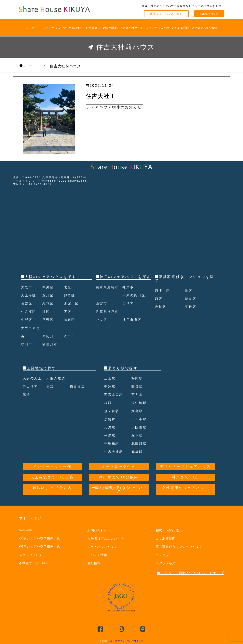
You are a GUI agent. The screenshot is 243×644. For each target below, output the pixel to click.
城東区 (70, 320)
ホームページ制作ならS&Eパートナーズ (190, 573)
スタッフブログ (32, 555)
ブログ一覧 (65, 65)
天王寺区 (30, 295)
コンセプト (33, 28)
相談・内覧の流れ (171, 530)
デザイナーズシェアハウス (185, 467)
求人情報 (211, 28)
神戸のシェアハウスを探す (125, 277)
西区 (68, 312)
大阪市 (27, 287)
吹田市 (27, 344)
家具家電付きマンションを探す (184, 279)
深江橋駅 (140, 403)
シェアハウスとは (158, 28)
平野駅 (111, 435)
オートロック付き (119, 467)
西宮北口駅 (115, 395)
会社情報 (95, 563)
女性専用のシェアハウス (185, 488)
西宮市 (102, 312)
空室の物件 (76, 28)
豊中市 (70, 336)
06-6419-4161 (40, 184)
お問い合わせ (209, 14)
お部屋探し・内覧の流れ (102, 28)
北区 (68, 287)
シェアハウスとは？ (104, 547)
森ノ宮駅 (113, 411)
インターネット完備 (52, 467)
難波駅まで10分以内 (52, 488)
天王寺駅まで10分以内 (52, 477)
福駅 (108, 403)
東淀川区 (51, 336)
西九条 (138, 395)
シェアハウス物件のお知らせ (114, 107)
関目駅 (138, 386)
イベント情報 (98, 555)
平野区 (49, 320)
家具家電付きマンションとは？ (182, 547)
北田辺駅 (140, 443)
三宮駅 (111, 378)
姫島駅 (138, 411)
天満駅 (111, 427)
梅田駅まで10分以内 (119, 477)
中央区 (49, 287)
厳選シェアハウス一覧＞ (166, 14)
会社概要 (197, 28)
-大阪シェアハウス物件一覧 (40, 538)
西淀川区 (72, 303)
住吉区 (27, 303)
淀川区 (49, 295)
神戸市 (129, 295)
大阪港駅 (140, 427)
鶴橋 (27, 395)
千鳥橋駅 (113, 443)
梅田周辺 (78, 386)
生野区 (27, 320)
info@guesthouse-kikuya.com (62, 181)
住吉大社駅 (115, 452)
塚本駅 (138, 435)
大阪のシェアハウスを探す (50, 277)
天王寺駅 (140, 419)
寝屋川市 (51, 344)
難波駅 (111, 386)
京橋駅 (111, 419)
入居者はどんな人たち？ (108, 539)
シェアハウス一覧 (54, 28)
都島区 (70, 295)
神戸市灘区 (133, 328)
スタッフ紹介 (167, 563)
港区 (47, 312)
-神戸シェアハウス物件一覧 (40, 546)
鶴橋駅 (138, 452)
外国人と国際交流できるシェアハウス (119, 490)
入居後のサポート (132, 28)
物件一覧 (27, 530)
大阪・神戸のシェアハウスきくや (126, 641)
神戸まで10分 (185, 477)
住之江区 (30, 312)
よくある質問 (180, 28)
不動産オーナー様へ (36, 563)
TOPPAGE (33, 65)
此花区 (49, 303)
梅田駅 (138, 378)
